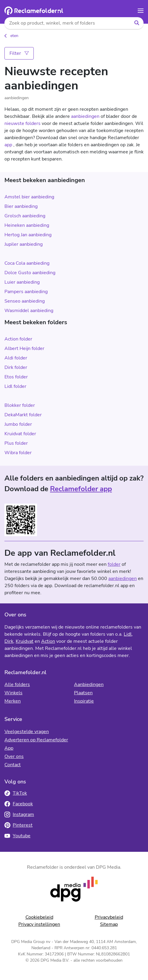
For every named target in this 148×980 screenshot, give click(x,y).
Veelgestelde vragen (27, 732)
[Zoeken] (137, 23)
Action (48, 641)
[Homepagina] (34, 11)
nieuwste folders (22, 123)
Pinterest (18, 825)
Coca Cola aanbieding (27, 263)
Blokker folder (20, 405)
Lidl (128, 634)
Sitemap (109, 924)
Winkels (13, 693)
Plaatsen (83, 693)
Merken (13, 701)
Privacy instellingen (39, 924)
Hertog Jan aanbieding (28, 235)
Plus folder (16, 443)
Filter (19, 53)
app (8, 145)
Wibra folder (18, 453)
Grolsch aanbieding (25, 216)
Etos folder (16, 377)
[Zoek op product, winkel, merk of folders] (67, 23)
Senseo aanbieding (25, 301)
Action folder (18, 339)
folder (114, 564)
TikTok (16, 793)
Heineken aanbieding (27, 225)
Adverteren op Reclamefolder (36, 740)
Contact (13, 765)
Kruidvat (25, 641)
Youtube (17, 836)
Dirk (9, 641)
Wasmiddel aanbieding (29, 311)
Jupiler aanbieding (24, 244)
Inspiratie (84, 701)
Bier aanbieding (21, 206)
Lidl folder (15, 386)
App (9, 748)
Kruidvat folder (20, 434)
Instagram (19, 814)
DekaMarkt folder (23, 415)
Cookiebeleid (39, 917)
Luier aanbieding (22, 282)
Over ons (14, 756)
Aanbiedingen (89, 685)
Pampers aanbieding (26, 292)
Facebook (19, 804)
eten (14, 36)
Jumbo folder (18, 424)
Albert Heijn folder (24, 348)
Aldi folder (16, 358)
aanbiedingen (85, 116)
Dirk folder (16, 367)
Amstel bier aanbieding (29, 197)
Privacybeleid (109, 917)
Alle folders (17, 685)
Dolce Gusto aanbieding (30, 273)
